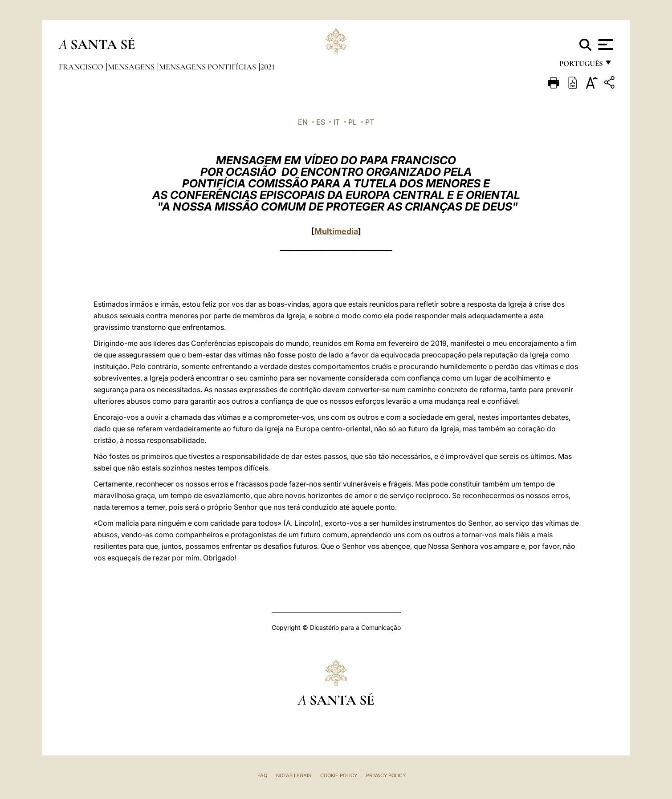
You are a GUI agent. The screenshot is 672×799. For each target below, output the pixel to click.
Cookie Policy (339, 775)
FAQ (262, 775)
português (581, 66)
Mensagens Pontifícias (208, 67)
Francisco (82, 67)
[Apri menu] (605, 45)
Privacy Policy (386, 775)
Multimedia (336, 231)
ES (321, 122)
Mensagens (132, 67)
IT (337, 122)
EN (303, 122)
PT (370, 122)
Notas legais (294, 775)
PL (352, 122)
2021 (268, 67)
